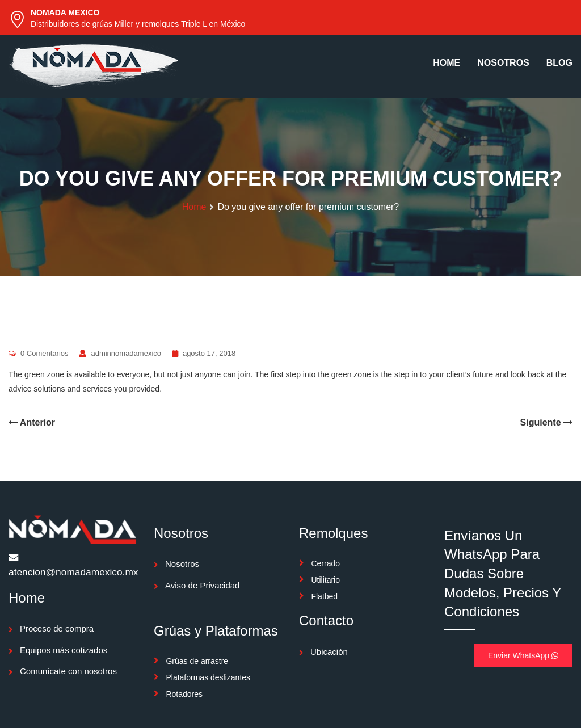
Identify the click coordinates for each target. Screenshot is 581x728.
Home (194, 207)
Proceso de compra (57, 628)
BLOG (559, 63)
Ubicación (329, 652)
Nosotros (182, 564)
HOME (447, 63)
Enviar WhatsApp (523, 655)
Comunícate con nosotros (68, 671)
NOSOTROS (503, 63)
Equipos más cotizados (64, 650)
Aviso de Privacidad (202, 585)
